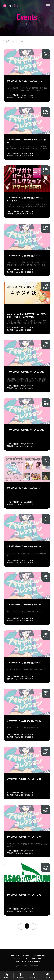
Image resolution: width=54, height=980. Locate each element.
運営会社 (26, 955)
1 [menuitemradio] (27, 926)
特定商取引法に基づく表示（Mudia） (27, 961)
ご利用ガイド (14, 955)
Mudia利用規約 (39, 955)
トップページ (9, 41)
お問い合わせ (37, 958)
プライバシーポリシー (20, 958)
